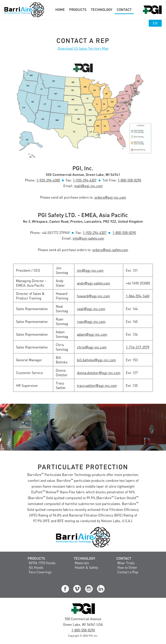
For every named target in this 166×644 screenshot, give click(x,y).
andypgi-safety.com (93, 283)
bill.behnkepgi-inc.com (96, 360)
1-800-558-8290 (129, 180)
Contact (124, 558)
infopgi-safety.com (88, 238)
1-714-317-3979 (138, 347)
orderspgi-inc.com (110, 197)
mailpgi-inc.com (88, 186)
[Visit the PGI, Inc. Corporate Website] (83, 614)
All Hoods (36, 567)
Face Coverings (40, 572)
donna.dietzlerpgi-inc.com (99, 373)
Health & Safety (86, 567)
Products (36, 558)
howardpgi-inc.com (93, 296)
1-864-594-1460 (138, 296)
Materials (82, 563)
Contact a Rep (128, 572)
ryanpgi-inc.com (91, 321)
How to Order (127, 567)
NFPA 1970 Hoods (42, 563)
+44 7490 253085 (138, 283)
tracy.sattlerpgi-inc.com (97, 385)
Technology (85, 558)
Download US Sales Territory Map (83, 48)
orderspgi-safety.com (110, 250)
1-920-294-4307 (85, 180)
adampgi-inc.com (92, 334)
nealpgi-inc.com (91, 309)
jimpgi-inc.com (90, 270)
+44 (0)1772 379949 (56, 233)
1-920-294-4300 (48, 180)
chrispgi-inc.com (92, 347)
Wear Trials (126, 563)
